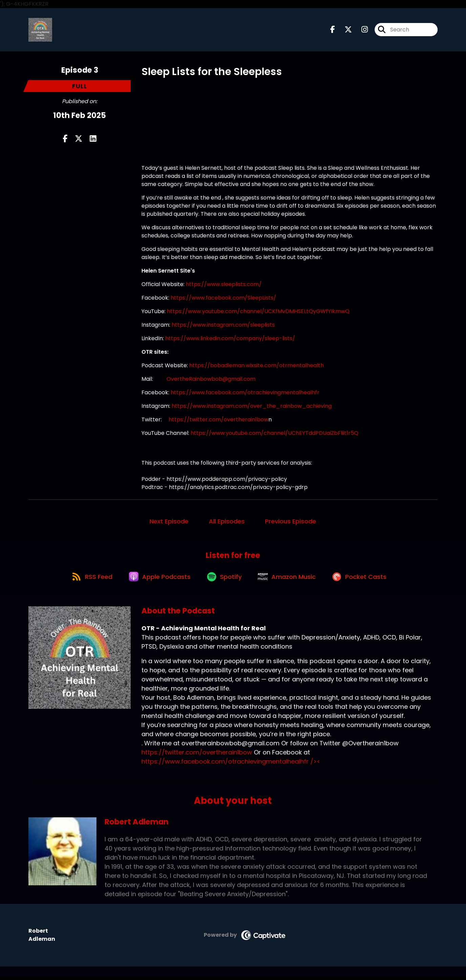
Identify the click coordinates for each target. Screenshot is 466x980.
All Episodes (227, 522)
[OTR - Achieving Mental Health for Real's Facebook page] (333, 30)
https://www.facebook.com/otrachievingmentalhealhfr (245, 393)
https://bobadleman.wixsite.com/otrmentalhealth (257, 366)
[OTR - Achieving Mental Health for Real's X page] (344, 30)
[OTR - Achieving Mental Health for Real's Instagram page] (361, 30)
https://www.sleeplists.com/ (224, 285)
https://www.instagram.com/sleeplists (223, 325)
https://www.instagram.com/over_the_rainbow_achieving (252, 407)
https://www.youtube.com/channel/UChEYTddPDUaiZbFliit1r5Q (274, 434)
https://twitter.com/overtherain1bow (218, 420)
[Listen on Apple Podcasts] (158, 579)
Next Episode (169, 522)
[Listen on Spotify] (225, 579)
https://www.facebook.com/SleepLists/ (223, 298)
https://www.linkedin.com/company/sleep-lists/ (230, 339)
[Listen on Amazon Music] (289, 579)
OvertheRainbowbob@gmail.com (211, 380)
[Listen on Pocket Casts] (363, 579)
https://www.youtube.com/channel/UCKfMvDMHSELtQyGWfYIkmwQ (258, 312)
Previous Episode (291, 522)
